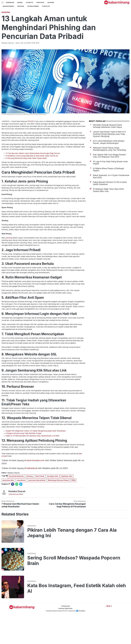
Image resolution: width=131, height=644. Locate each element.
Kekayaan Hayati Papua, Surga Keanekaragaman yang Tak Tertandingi (109, 178)
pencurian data (8, 509)
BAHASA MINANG (8, 6)
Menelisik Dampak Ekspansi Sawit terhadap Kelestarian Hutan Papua (107, 155)
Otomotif (29, 3)
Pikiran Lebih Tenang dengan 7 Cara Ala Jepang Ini (72, 561)
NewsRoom (10, 3)
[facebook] (13, 513)
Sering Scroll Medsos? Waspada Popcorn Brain (74, 589)
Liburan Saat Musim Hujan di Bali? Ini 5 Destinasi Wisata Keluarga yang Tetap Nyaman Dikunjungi (109, 163)
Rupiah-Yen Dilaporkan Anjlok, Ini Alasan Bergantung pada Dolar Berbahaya (36, 459)
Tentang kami (65, 635)
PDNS (31, 150)
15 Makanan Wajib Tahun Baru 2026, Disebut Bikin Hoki (108, 219)
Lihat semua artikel (16, 523)
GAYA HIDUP (40, 3)
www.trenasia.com (35, 489)
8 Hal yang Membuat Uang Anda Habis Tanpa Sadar (26, 187)
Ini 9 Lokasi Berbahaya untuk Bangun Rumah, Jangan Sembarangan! (109, 171)
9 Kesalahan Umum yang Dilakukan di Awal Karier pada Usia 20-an (32, 184)
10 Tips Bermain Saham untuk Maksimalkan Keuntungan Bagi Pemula (33, 182)
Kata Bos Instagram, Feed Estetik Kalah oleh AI (77, 617)
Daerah (20, 3)
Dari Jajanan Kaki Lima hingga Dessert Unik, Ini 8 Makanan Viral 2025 (109, 184)
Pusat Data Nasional (16, 505)
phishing (9, 266)
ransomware (21, 509)
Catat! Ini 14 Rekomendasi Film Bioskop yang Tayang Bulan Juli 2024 (32, 464)
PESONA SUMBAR (33, 6)
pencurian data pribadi (37, 509)
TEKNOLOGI (46, 6)
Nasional (21, 6)
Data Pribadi (40, 505)
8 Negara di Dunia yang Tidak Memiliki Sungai (23, 462)
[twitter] (21, 513)
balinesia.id (32, 497)
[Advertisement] (65, 24)
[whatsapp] (17, 513)
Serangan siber (53, 505)
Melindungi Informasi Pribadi (58, 509)
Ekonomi (51, 3)
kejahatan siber (67, 505)
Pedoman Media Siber (65, 637)
